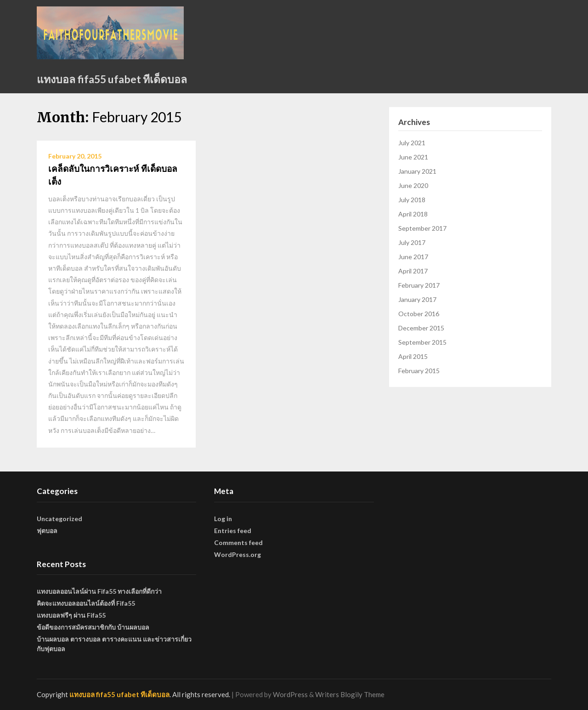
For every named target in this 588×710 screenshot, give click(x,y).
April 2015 (413, 356)
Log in (223, 519)
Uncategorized (59, 519)
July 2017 (412, 242)
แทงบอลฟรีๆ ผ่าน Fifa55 (71, 615)
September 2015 (422, 342)
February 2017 (419, 285)
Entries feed (233, 531)
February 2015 (419, 371)
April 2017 (413, 271)
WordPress (290, 694)
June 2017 (413, 257)
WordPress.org (237, 554)
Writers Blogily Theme (350, 694)
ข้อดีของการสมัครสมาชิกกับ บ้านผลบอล (93, 627)
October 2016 (419, 314)
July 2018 (412, 200)
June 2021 (413, 157)
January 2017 (417, 299)
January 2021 (417, 171)
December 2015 (421, 328)
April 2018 (413, 214)
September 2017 (422, 228)
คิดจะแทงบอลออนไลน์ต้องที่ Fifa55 (86, 603)
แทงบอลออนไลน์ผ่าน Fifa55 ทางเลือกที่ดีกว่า (99, 591)
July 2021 (412, 143)
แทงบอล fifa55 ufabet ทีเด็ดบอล (112, 79)
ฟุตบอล (47, 531)
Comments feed (238, 542)
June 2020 (413, 185)
